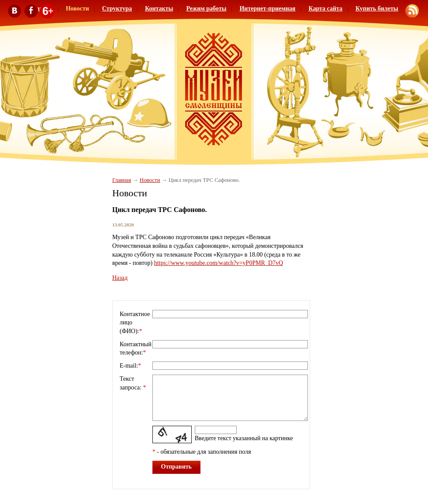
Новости (150, 180)
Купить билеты (377, 9)
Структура (117, 9)
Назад (120, 278)
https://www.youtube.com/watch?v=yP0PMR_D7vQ (219, 263)
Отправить (177, 467)
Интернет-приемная (267, 9)
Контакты (159, 9)
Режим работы (206, 9)
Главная (122, 180)
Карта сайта (325, 9)
